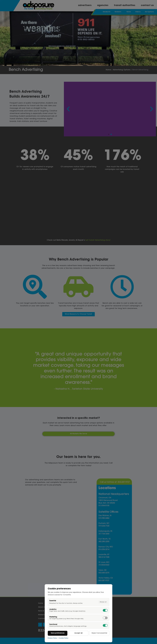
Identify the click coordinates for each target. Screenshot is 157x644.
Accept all (78, 633)
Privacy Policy (52, 638)
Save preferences (58, 633)
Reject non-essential (99, 633)
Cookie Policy (64, 638)
